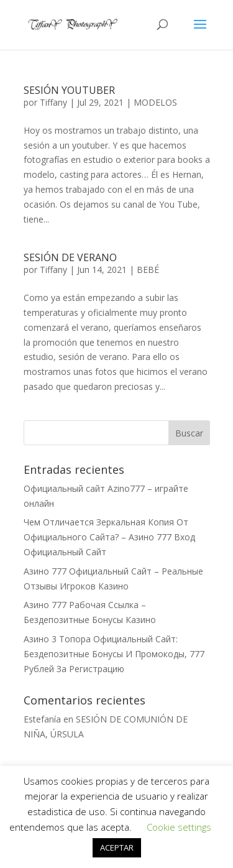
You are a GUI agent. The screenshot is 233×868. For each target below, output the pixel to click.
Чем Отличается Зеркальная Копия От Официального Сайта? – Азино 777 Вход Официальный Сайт (109, 537)
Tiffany (53, 102)
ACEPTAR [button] (117, 847)
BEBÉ (148, 270)
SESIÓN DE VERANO (70, 257)
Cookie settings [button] (179, 827)
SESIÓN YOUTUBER (69, 90)
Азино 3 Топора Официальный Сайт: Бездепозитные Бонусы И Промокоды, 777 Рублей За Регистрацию (114, 654)
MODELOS (155, 102)
